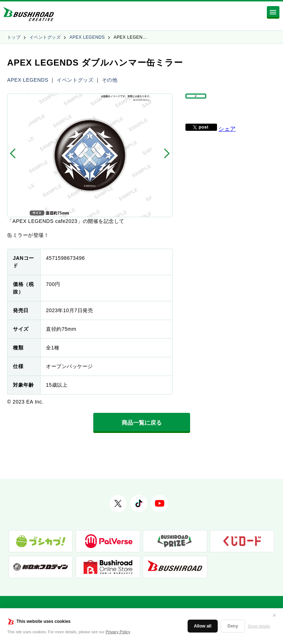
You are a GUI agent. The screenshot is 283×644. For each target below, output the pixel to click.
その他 (110, 80)
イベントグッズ (45, 37)
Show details (259, 626)
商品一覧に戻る (142, 423)
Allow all (203, 626)
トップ (14, 37)
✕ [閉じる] (274, 615)
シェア (227, 140)
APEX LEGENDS (87, 37)
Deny (233, 626)
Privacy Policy (118, 632)
